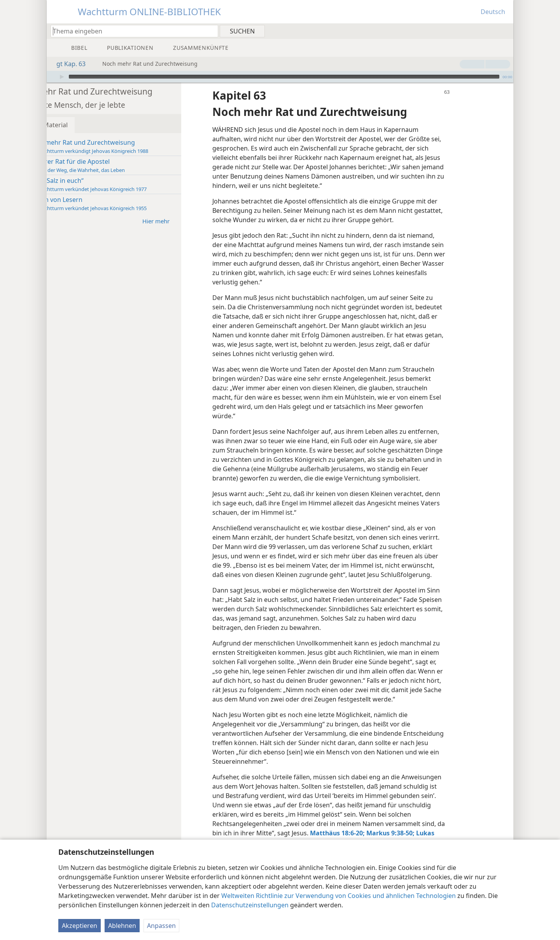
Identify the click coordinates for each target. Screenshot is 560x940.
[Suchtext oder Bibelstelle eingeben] (131, 31)
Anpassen (161, 926)
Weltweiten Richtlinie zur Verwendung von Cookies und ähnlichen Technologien (339, 896)
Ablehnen (122, 926)
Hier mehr (200, 209)
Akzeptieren (80, 926)
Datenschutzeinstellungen (250, 905)
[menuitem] (505, 31)
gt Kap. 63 (67, 64)
